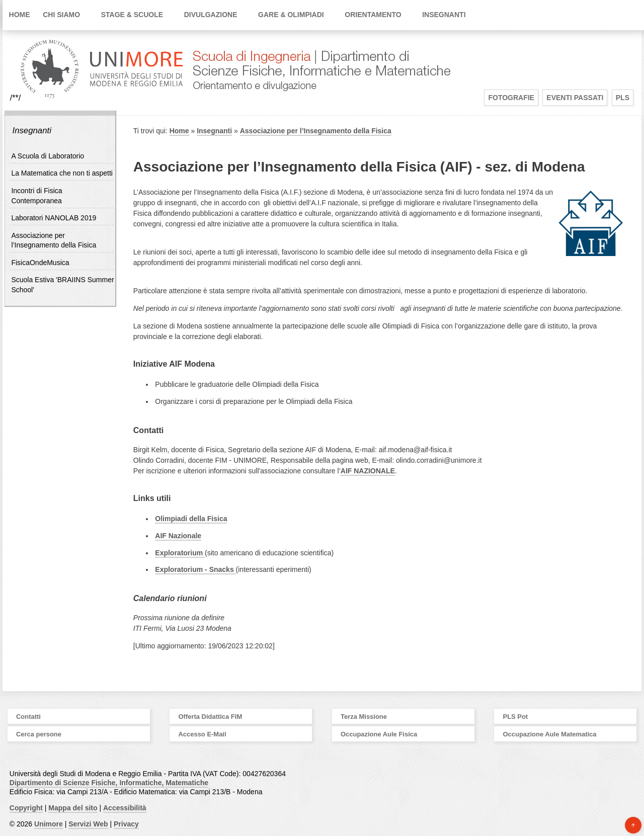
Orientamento (373, 15)
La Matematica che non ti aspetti (62, 173)
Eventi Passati (575, 98)
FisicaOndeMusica (40, 263)
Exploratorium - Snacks (195, 569)
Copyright (26, 808)
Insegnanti (444, 15)
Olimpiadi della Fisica (191, 519)
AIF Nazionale (178, 536)
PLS (623, 98)
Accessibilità (125, 808)
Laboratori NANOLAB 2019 (54, 218)
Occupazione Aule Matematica (550, 734)
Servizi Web (88, 824)
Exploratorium (180, 553)
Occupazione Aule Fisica (379, 734)
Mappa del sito (73, 808)
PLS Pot (516, 717)
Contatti (28, 717)
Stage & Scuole (132, 15)
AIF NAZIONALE (368, 471)
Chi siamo (61, 15)
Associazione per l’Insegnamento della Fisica (316, 131)
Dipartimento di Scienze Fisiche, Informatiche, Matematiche (109, 783)
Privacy (126, 824)
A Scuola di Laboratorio (48, 156)
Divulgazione (211, 15)
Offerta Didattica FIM (211, 717)
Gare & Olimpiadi (291, 15)
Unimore (49, 824)
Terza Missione (364, 717)
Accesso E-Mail (203, 734)
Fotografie (511, 98)
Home (20, 15)
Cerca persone (39, 734)
